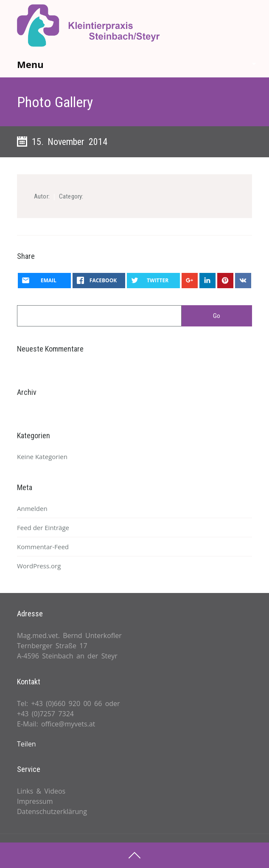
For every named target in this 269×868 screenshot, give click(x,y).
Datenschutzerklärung (52, 811)
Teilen (27, 744)
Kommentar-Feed (43, 547)
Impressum (35, 801)
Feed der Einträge (43, 528)
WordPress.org (39, 566)
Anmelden (32, 508)
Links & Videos (41, 791)
